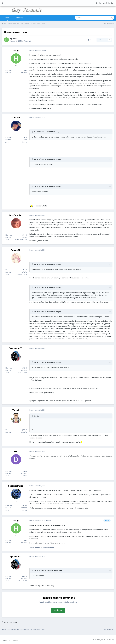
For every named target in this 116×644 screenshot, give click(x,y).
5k (25, 138)
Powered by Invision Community (104, 640)
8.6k (25, 430)
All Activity (19, 18)
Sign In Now (58, 610)
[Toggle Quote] (33, 132)
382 (25, 506)
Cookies (15, 641)
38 (25, 471)
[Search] (86, 18)
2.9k (25, 368)
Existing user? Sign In (105, 3)
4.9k (25, 235)
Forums (8, 19)
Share (91, 40)
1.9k (25, 270)
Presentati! (28, 41)
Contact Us (6, 641)
